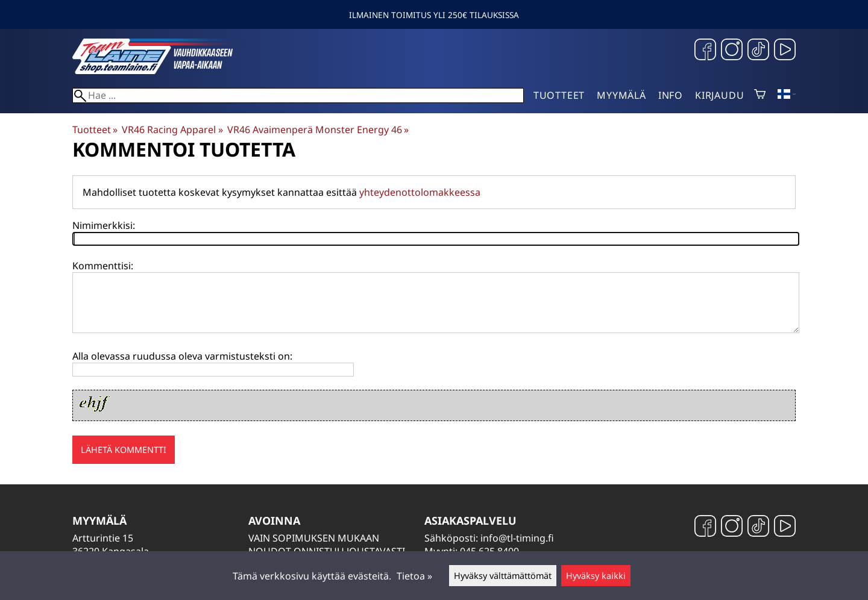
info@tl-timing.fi (517, 538)
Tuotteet (559, 95)
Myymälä (621, 95)
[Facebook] (705, 51)
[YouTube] (785, 51)
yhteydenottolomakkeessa (420, 192)
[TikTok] (758, 51)
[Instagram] (732, 51)
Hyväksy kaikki (596, 576)
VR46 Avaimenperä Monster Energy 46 (318, 130)
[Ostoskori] (760, 95)
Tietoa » (414, 576)
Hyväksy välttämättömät (503, 576)
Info (671, 95)
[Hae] (298, 95)
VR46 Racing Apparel (172, 130)
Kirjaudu (719, 95)
